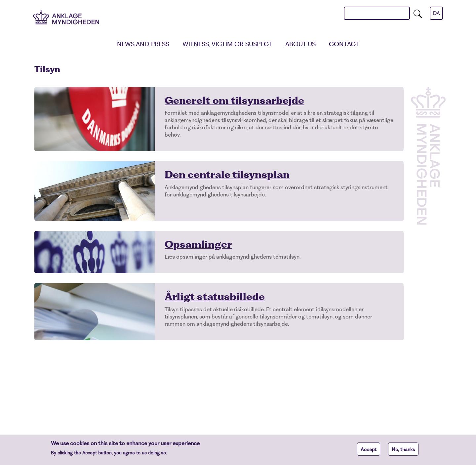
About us (300, 44)
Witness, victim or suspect (227, 44)
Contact (344, 44)
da (436, 13)
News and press (143, 44)
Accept (369, 451)
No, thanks (403, 451)
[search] (418, 13)
